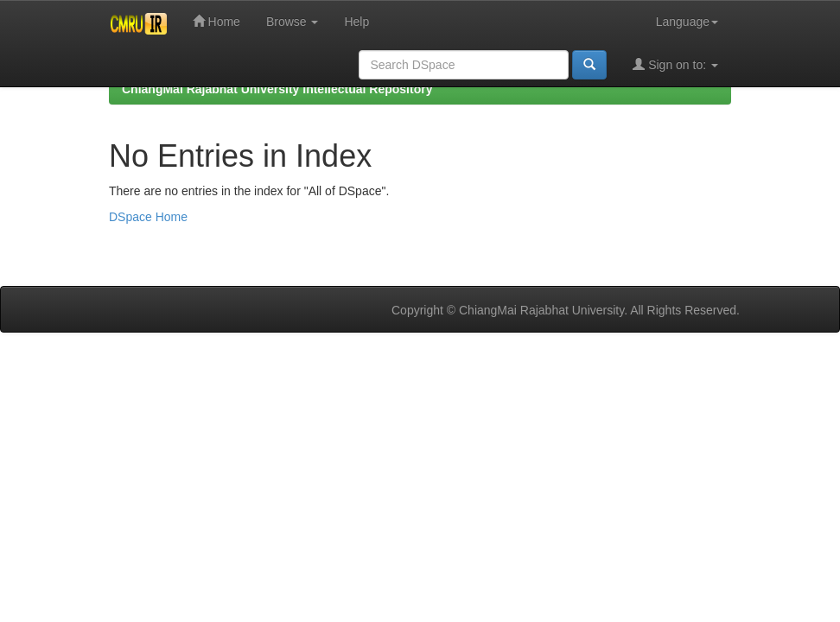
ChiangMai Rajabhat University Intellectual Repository (277, 89)
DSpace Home (148, 217)
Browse (293, 22)
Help (356, 22)
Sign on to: (675, 64)
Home (216, 21)
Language (687, 22)
